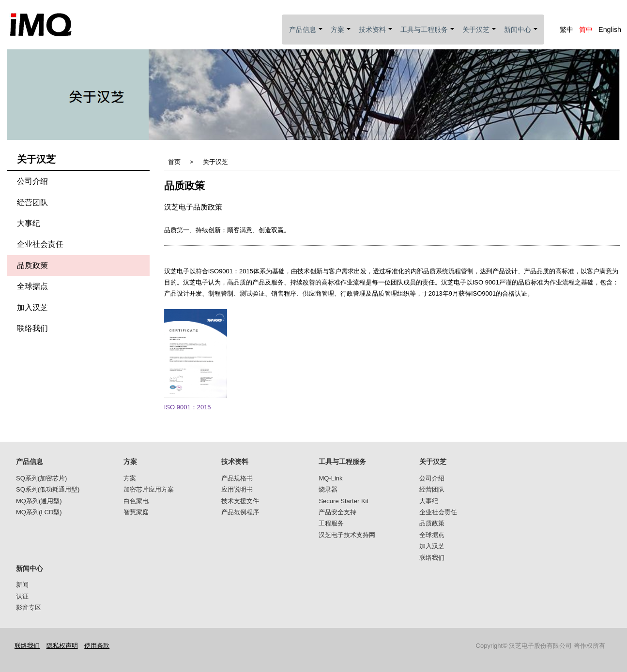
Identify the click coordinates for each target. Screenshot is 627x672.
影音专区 (29, 607)
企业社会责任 (40, 244)
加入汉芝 (32, 307)
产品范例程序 (240, 512)
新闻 (22, 585)
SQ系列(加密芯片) (41, 478)
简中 (586, 30)
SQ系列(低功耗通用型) (48, 489)
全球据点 (32, 286)
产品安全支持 (337, 512)
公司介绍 (32, 181)
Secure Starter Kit (344, 501)
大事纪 (29, 223)
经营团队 (32, 202)
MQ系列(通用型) (39, 501)
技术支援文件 (240, 501)
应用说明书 (237, 489)
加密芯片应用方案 (149, 489)
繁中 (566, 30)
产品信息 (306, 35)
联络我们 (32, 328)
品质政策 (32, 265)
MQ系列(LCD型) (39, 512)
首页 (174, 162)
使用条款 (97, 646)
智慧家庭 (136, 512)
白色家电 (136, 501)
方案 (341, 35)
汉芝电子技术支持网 (347, 535)
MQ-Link (330, 478)
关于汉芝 (480, 35)
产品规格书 (237, 478)
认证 (22, 596)
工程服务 (331, 523)
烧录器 (328, 489)
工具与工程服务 (428, 35)
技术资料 (376, 35)
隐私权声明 (62, 646)
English (610, 30)
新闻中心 (521, 35)
